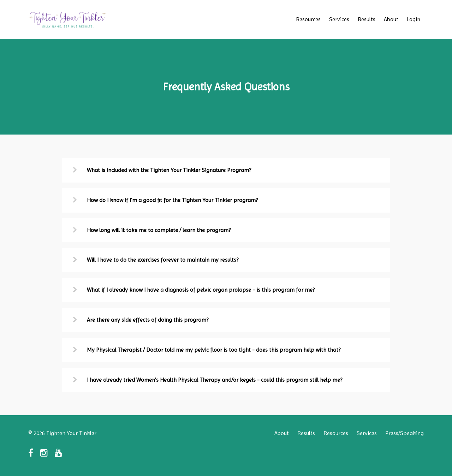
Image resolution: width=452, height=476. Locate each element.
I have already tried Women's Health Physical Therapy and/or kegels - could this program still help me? (215, 380)
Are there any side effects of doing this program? (148, 320)
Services (339, 19)
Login (414, 19)
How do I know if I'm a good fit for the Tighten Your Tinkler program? (172, 200)
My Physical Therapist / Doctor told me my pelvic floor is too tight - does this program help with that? (214, 350)
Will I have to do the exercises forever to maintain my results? (163, 260)
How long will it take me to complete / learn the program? (159, 230)
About (391, 19)
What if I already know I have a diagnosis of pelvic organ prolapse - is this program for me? (201, 290)
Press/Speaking (405, 433)
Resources (308, 19)
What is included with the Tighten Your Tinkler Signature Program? (169, 170)
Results (367, 19)
